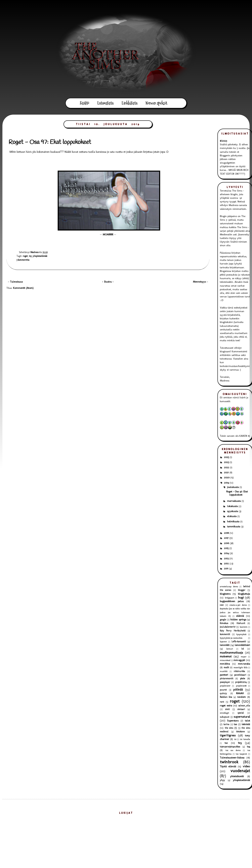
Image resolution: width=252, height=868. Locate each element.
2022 (227, 467)
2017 (227, 538)
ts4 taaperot (241, 754)
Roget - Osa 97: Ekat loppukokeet (50, 142)
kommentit (225, 634)
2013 (227, 558)
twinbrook (229, 762)
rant (222, 702)
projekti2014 (241, 682)
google (223, 620)
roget (25, 256)
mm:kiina (225, 664)
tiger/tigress (228, 735)
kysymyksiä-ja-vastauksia (231, 638)
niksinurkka (239, 671)
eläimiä (240, 616)
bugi (241, 597)
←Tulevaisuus (15, 282)
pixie (243, 678)
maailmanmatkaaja (231, 652)
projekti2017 (225, 686)
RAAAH (240, 693)
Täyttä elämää (228, 766)
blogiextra (225, 594)
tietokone (240, 732)
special (241, 713)
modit (226, 667)
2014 (227, 553)
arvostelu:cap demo (229, 587)
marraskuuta (234, 501)
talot (247, 721)
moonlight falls (240, 668)
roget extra (226, 706)
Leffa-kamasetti (239, 642)
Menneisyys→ (201, 282)
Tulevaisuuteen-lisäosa (232, 758)
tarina (226, 724)
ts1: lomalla (245, 739)
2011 (226, 568)
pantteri (224, 675)
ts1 (235, 739)
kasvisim (244, 627)
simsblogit (224, 713)
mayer (244, 657)
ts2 (226, 743)
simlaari (241, 709)
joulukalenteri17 (228, 627)
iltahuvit (241, 623)
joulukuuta (233, 487)
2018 (227, 533)
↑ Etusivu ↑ (108, 282)
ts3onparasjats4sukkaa (230, 747)
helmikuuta (234, 521)
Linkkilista (130, 103)
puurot (223, 690)
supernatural (242, 717)
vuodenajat (240, 771)
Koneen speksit (156, 103)
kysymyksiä (241, 634)
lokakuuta (233, 506)
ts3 (30, 256)
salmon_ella (244, 706)
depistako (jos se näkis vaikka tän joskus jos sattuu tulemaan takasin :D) (235, 612)
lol (243, 649)
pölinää (238, 689)
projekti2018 (241, 686)
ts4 (248, 747)
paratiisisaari (240, 675)
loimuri (230, 649)
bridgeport (229, 598)
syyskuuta (233, 511)
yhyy (222, 780)
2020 (227, 477)
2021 (227, 472)
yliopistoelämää (40, 256)
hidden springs (238, 619)
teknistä (246, 724)
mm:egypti (239, 660)
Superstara (233, 721)
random (241, 697)
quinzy (223, 693)
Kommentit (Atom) (23, 288)
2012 (227, 563)
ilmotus (224, 623)
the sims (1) (231, 728)
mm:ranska (244, 664)
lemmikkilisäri (242, 645)
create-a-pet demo (238, 605)
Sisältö (85, 103)
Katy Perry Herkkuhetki (233, 631)
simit (227, 709)
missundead (225, 660)
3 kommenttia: (23, 260)
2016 (227, 543)
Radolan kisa (226, 697)
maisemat (226, 656)
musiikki (224, 671)
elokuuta (232, 516)
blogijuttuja (244, 594)
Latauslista (105, 103)
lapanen (223, 642)
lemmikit (225, 645)
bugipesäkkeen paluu (232, 601)
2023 (227, 462)
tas (235, 724)
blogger (242, 590)
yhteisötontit (237, 776)
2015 (227, 548)
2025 (227, 457)
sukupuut (225, 717)
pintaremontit (227, 678)
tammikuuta (234, 526)
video (246, 766)
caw (222, 605)
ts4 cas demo (233, 750)
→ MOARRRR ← (108, 234)
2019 (227, 483)
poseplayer (225, 682)
